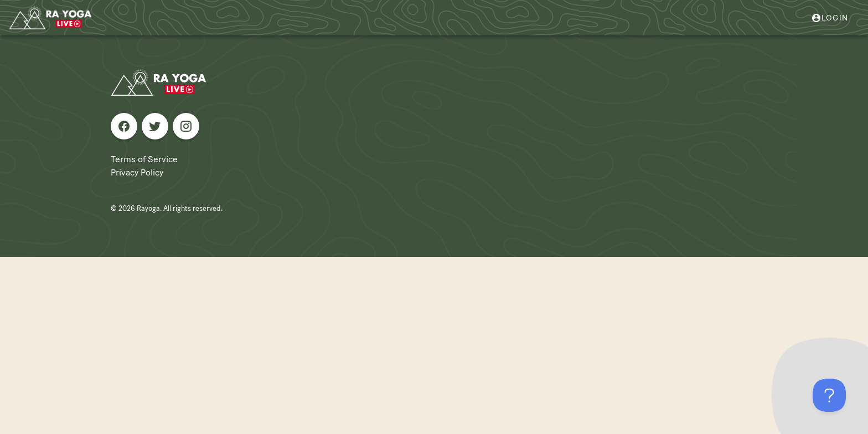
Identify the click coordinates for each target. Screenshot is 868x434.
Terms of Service (144, 159)
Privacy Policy (137, 172)
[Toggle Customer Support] (829, 395)
